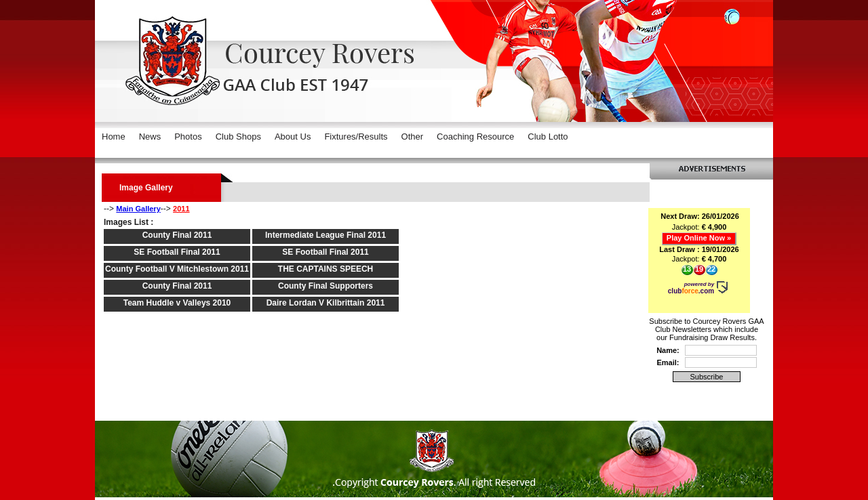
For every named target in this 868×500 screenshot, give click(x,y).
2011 (181, 209)
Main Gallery (138, 209)
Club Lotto (548, 137)
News (150, 137)
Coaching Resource (475, 137)
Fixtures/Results (356, 137)
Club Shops (238, 137)
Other (413, 137)
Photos (188, 137)
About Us (293, 137)
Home (114, 137)
